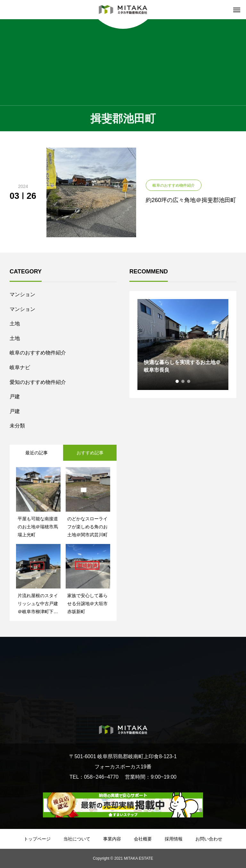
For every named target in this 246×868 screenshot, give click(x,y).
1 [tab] (177, 381)
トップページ (37, 839)
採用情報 (174, 839)
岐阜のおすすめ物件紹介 (38, 353)
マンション (22, 294)
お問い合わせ (209, 839)
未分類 (17, 426)
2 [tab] (183, 381)
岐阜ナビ (20, 367)
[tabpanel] (183, 345)
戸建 (15, 397)
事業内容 (112, 839)
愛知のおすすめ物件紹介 (38, 382)
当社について (77, 839)
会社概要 (143, 839)
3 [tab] (189, 381)
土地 (15, 324)
